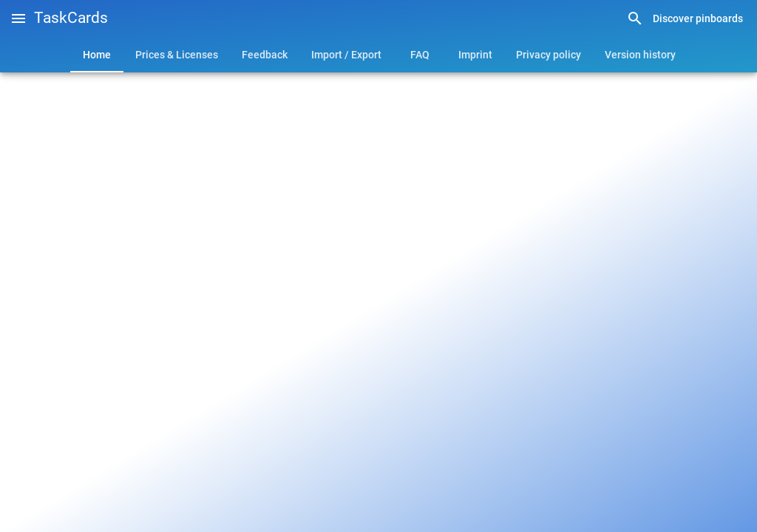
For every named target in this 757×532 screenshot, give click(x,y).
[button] (18, 18)
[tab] (97, 55)
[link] (685, 19)
